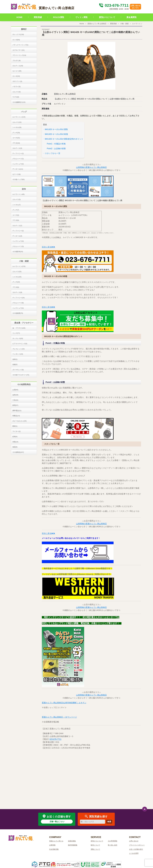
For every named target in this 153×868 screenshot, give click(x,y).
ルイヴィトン (137, 24)
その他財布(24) (18, 252)
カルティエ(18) (18, 66)
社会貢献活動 (54, 849)
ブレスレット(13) (18, 349)
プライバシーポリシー (137, 845)
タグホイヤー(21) (18, 50)
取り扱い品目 (113, 845)
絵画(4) (15, 437)
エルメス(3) (16, 92)
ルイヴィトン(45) (18, 194)
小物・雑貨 (124, 24)
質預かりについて (107, 17)
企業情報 (52, 845)
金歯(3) (15, 364)
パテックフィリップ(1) (20, 45)
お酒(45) (15, 390)
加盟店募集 (72, 841)
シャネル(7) (16, 205)
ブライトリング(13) (19, 55)
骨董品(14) (16, 416)
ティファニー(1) (18, 153)
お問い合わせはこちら (135, 7)
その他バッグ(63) (18, 179)
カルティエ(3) (17, 148)
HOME (19, 17)
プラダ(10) (16, 143)
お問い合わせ (134, 841)
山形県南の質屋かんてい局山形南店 (91, 167)
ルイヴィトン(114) (19, 117)
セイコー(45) (17, 71)
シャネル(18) (17, 127)
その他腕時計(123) (19, 102)
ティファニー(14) (18, 298)
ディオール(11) (18, 169)
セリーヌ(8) (16, 174)
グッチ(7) (16, 210)
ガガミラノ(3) (17, 81)
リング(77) (16, 333)
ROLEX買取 (59, 17)
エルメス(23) (17, 272)
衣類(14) (15, 442)
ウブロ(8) (16, 97)
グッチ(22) (16, 282)
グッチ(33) (16, 133)
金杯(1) (15, 359)
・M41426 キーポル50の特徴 (55, 134)
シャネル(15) (17, 277)
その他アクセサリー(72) (21, 375)
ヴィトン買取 (82, 17)
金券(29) (15, 395)
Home (82, 24)
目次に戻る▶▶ (49, 247)
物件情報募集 (73, 845)
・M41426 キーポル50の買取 (55, 129)
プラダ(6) (16, 220)
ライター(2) (16, 431)
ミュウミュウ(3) (18, 241)
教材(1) (15, 426)
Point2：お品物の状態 (56, 149)
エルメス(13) (17, 122)
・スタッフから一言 (52, 153)
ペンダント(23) (18, 354)
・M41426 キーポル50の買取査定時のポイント (63, 139)
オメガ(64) (16, 40)
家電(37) (15, 405)
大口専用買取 (113, 841)
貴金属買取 (132, 17)
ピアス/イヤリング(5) (20, 344)
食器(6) (15, 447)
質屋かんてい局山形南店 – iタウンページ (59, 717)
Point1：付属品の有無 (56, 144)
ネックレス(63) (18, 338)
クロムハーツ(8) (18, 303)
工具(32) (15, 400)
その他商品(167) (18, 452)
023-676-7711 (114, 5)
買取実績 (38, 17)
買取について (95, 849)
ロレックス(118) (18, 34)
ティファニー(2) (18, 231)
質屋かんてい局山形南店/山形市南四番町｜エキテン (64, 703)
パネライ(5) (16, 87)
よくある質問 (134, 853)
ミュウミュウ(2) (18, 164)
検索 (109, 822)
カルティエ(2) (17, 226)
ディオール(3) (17, 236)
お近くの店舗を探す (136, 849)
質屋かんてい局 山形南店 (97, 24)
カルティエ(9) (17, 292)
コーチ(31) (16, 138)
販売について (95, 845)
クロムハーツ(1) (18, 159)
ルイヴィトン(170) (19, 266)
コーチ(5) (16, 215)
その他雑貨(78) (18, 313)
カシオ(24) (16, 76)
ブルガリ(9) (16, 61)
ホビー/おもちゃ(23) (19, 421)
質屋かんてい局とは (56, 841)
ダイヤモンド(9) (18, 370)
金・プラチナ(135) (19, 328)
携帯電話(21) (17, 411)
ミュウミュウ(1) (18, 308)
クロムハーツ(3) (18, 246)
